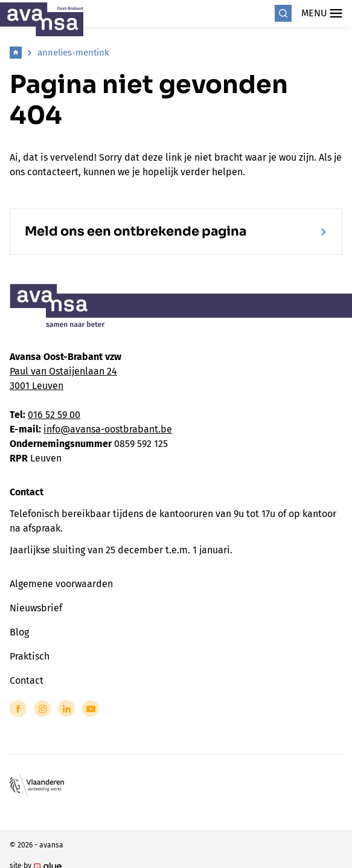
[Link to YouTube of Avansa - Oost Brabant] (91, 709)
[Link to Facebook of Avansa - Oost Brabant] (18, 709)
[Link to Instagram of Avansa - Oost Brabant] (42, 709)
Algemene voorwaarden (61, 584)
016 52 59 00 (54, 415)
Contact (27, 680)
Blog (19, 632)
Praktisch (30, 656)
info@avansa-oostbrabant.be (108, 429)
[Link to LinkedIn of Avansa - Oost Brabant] (66, 709)
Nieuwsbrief (36, 608)
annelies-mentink (73, 53)
